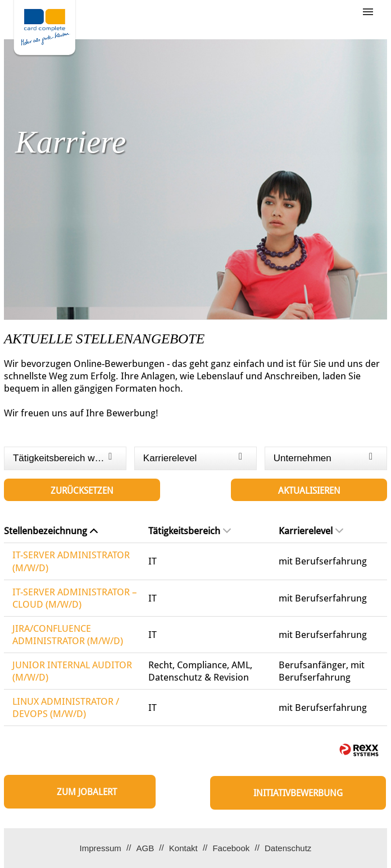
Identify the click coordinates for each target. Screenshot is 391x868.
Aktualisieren (309, 491)
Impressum (101, 848)
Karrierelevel (311, 531)
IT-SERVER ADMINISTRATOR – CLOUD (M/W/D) (75, 598)
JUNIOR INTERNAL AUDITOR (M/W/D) (72, 671)
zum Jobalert (87, 792)
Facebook (231, 848)
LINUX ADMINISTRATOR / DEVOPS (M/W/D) (66, 708)
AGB (145, 848)
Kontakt (183, 848)
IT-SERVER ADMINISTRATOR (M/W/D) (71, 561)
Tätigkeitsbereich (190, 531)
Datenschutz (288, 848)
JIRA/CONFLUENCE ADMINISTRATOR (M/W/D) (68, 635)
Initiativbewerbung (298, 793)
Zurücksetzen (82, 491)
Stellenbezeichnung (51, 531)
